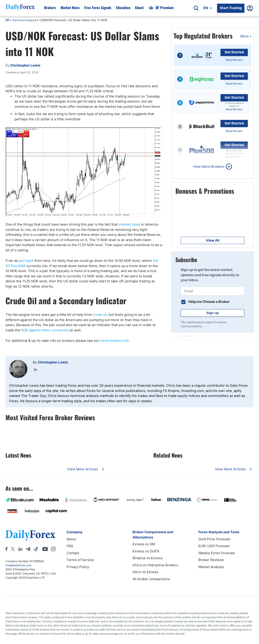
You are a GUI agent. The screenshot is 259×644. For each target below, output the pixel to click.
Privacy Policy (78, 567)
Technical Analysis (24, 20)
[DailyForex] (31, 535)
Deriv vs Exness (145, 572)
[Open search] (196, 8)
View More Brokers (208, 166)
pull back (26, 261)
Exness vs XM (144, 544)
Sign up (213, 313)
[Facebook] (6, 549)
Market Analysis (211, 567)
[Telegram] (28, 549)
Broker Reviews (211, 560)
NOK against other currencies (45, 330)
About (71, 539)
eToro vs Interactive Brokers (155, 565)
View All (213, 240)
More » (246, 36)
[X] (13, 549)
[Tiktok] (36, 549)
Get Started (234, 52)
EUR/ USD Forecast (214, 546)
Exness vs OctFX (146, 551)
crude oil (100, 315)
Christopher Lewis (53, 362)
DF (7, 21)
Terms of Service (80, 560)
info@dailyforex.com (18, 565)
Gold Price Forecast (214, 539)
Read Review (234, 60)
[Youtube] (45, 549)
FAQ (70, 546)
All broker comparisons (151, 579)
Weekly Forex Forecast (217, 553)
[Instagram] (53, 549)
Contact (73, 553)
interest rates (129, 224)
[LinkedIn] (20, 549)
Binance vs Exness (148, 558)
